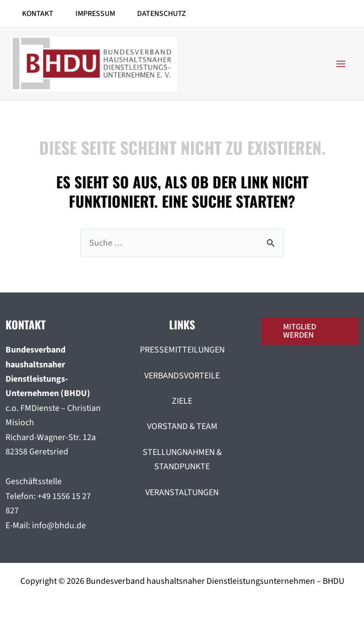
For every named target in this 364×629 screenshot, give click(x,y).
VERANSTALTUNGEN (182, 492)
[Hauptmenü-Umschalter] (341, 64)
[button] (313, 331)
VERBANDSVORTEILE (182, 376)
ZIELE (182, 401)
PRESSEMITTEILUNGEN (182, 350)
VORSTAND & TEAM (182, 426)
